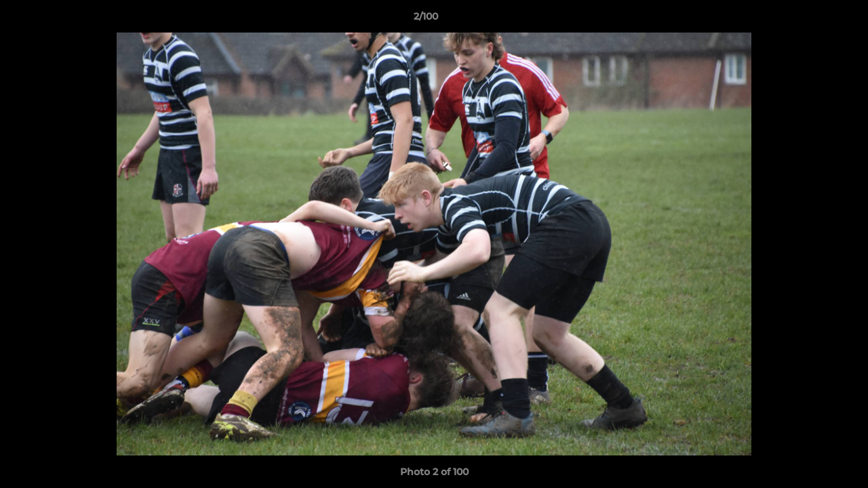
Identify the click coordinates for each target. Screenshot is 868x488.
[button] (811, 20)
